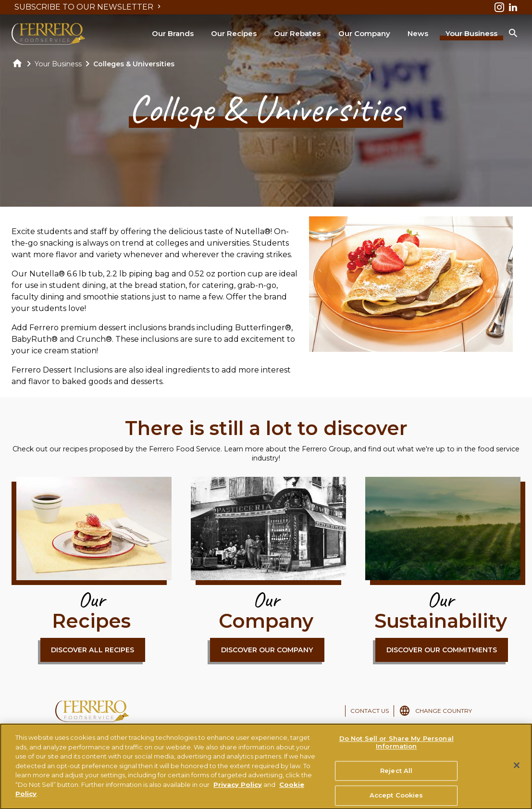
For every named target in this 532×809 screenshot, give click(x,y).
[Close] (517, 770)
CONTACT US (370, 711)
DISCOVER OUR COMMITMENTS (442, 650)
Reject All (396, 775)
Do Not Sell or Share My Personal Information (396, 747)
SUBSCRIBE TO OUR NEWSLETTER (89, 7)
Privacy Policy (238, 788)
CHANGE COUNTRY (444, 711)
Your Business (471, 33)
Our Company (364, 33)
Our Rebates (297, 33)
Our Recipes (234, 33)
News (418, 33)
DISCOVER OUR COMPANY (267, 650)
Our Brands (173, 33)
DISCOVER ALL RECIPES (93, 650)
